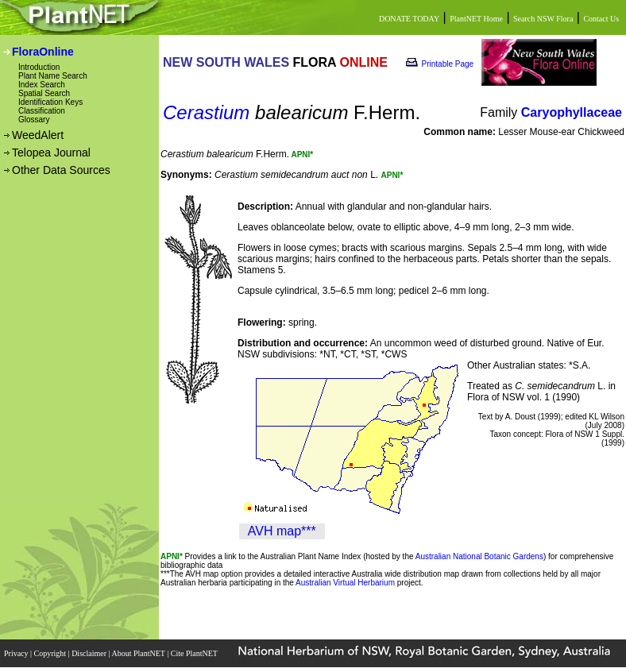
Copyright (51, 653)
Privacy (17, 653)
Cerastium (206, 112)
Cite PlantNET (195, 653)
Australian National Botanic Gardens (479, 556)
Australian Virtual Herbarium (345, 583)
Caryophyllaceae (572, 112)
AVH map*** (282, 531)
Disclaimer (90, 653)
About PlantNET (139, 653)
